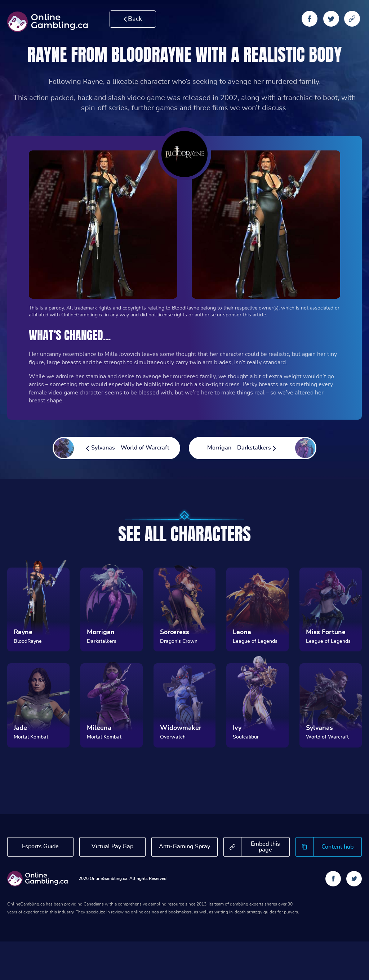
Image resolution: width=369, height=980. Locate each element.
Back (133, 19)
